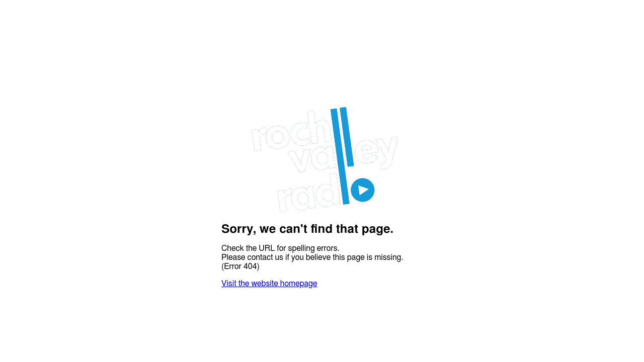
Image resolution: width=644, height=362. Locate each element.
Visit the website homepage (269, 284)
